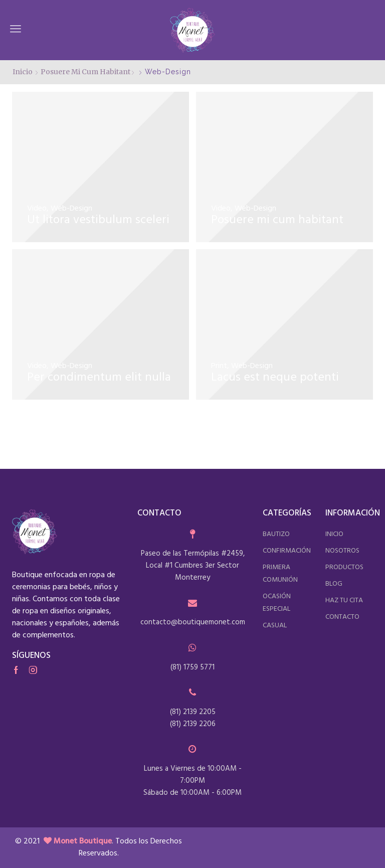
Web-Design (71, 209)
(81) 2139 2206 (193, 724)
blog (334, 584)
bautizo (276, 534)
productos (344, 567)
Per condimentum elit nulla (99, 378)
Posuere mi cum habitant (85, 72)
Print (219, 366)
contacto (342, 617)
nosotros (342, 551)
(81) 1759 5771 (192, 667)
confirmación (287, 551)
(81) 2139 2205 (193, 712)
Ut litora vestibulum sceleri (98, 220)
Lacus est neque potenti (275, 378)
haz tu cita (344, 600)
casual (275, 626)
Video (37, 209)
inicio (334, 534)
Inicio (23, 72)
